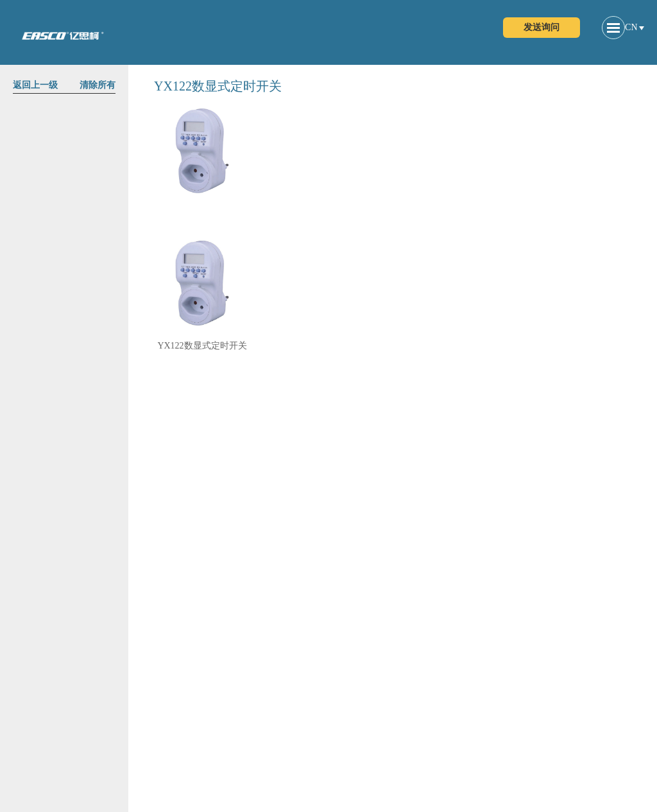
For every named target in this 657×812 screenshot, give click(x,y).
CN (631, 27)
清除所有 (98, 85)
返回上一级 (35, 85)
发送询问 (542, 27)
